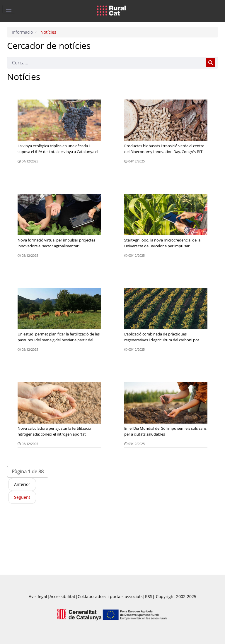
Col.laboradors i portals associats (110, 596)
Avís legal (38, 596)
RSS (149, 596)
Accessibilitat (62, 596)
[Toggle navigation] (9, 9)
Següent (22, 497)
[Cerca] (105, 63)
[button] (28, 472)
